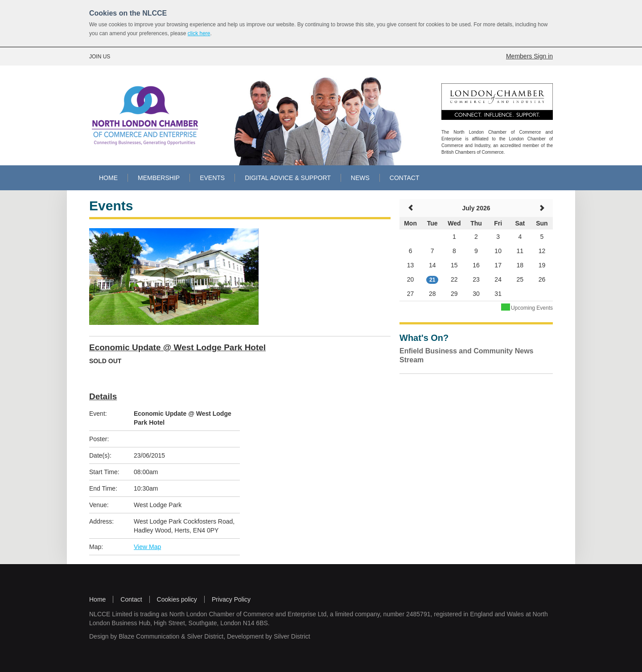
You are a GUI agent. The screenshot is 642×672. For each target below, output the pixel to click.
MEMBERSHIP (159, 178)
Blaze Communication (149, 636)
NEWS (360, 178)
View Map (147, 547)
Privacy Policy (231, 599)
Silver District (205, 636)
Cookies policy (177, 599)
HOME (108, 178)
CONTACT (405, 178)
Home (97, 599)
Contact (131, 599)
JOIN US (100, 57)
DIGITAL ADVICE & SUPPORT (288, 178)
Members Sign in (529, 56)
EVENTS (212, 178)
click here (199, 33)
